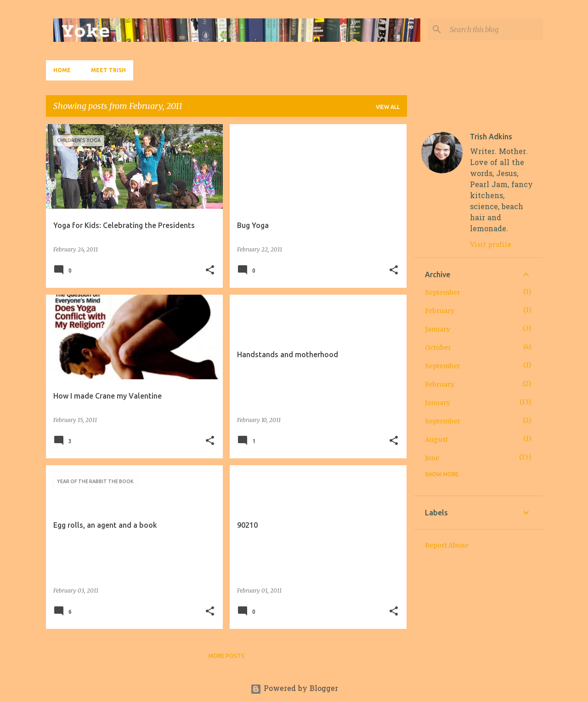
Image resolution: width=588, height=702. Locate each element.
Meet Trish (108, 70)
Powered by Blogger (294, 689)
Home (62, 70)
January (438, 329)
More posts (226, 656)
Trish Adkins (491, 137)
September (443, 292)
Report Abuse (447, 545)
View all (388, 107)
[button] (210, 271)
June (432, 458)
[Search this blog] (494, 29)
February (440, 311)
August (436, 439)
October (438, 348)
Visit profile (491, 245)
